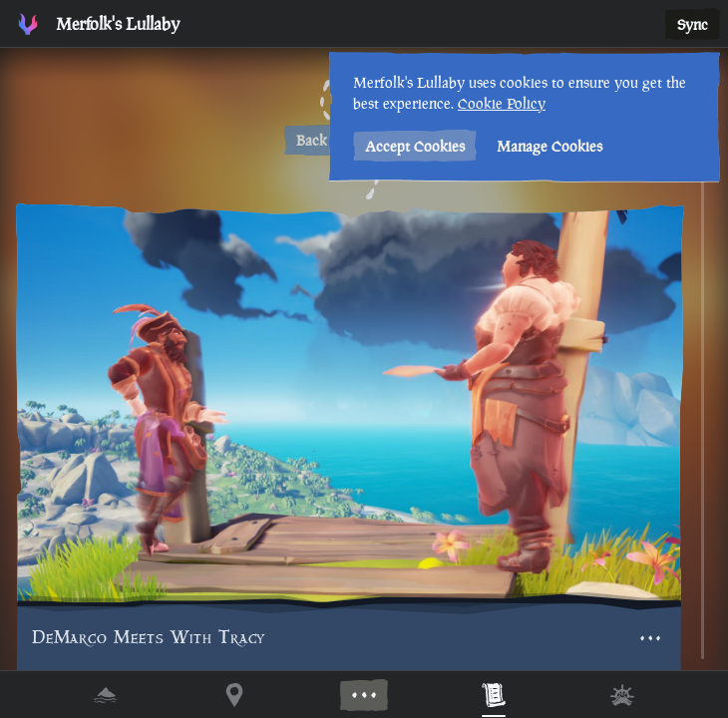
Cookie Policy (502, 103)
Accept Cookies (415, 146)
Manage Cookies (549, 146)
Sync (693, 24)
